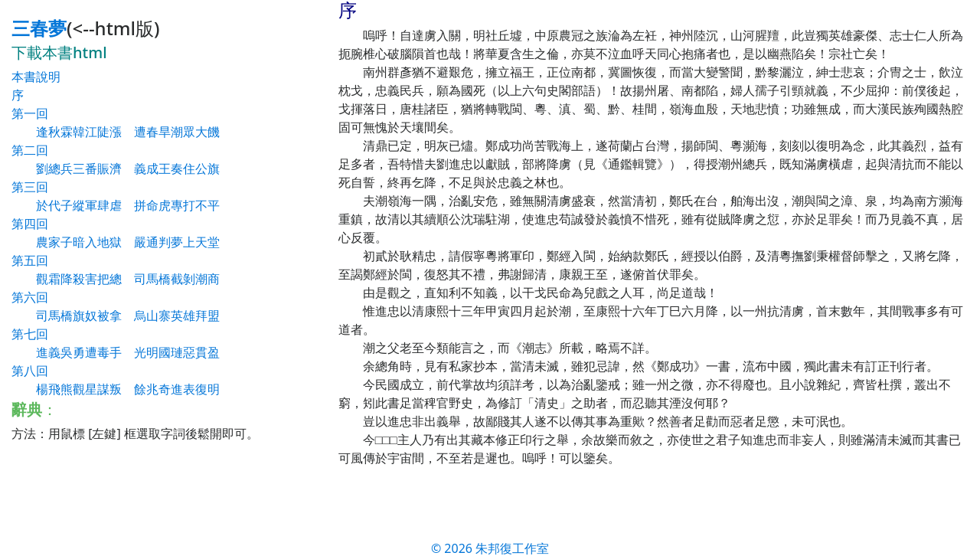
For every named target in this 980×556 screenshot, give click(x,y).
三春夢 (39, 28)
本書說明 (36, 77)
